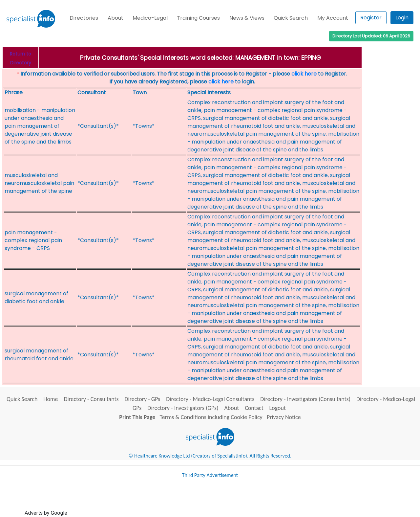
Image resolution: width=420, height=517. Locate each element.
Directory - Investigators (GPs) (183, 408)
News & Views (247, 18)
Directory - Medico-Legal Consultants (210, 399)
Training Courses (198, 18)
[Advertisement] (188, 500)
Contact (254, 408)
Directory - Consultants (91, 399)
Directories (84, 18)
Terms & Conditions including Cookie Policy (211, 417)
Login (402, 18)
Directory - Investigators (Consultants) (305, 399)
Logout (278, 408)
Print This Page (137, 417)
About (115, 18)
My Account (333, 18)
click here (304, 74)
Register (371, 18)
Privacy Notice (284, 417)
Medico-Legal (150, 18)
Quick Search (291, 18)
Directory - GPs (143, 399)
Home (51, 399)
